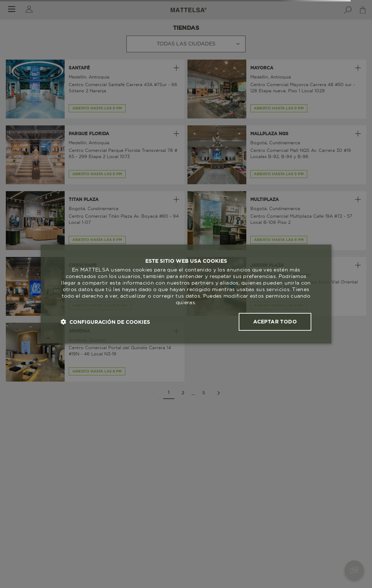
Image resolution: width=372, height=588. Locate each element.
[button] (105, 322)
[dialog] (186, 294)
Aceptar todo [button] (275, 322)
